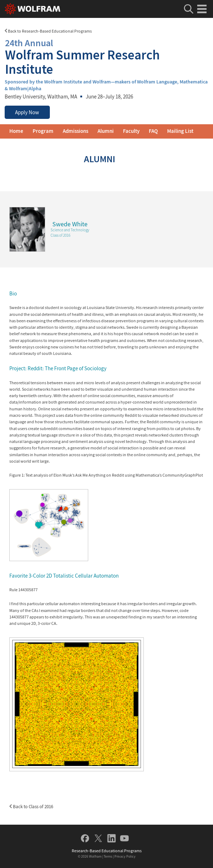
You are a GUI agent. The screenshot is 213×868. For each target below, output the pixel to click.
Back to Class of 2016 (31, 807)
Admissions (75, 131)
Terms (108, 856)
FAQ (153, 131)
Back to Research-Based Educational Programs (48, 31)
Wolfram (95, 856)
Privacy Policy (125, 856)
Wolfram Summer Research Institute (106, 56)
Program (43, 131)
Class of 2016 (60, 235)
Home (16, 131)
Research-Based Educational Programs (107, 851)
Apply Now (27, 112)
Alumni (106, 131)
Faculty (131, 131)
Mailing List (180, 131)
